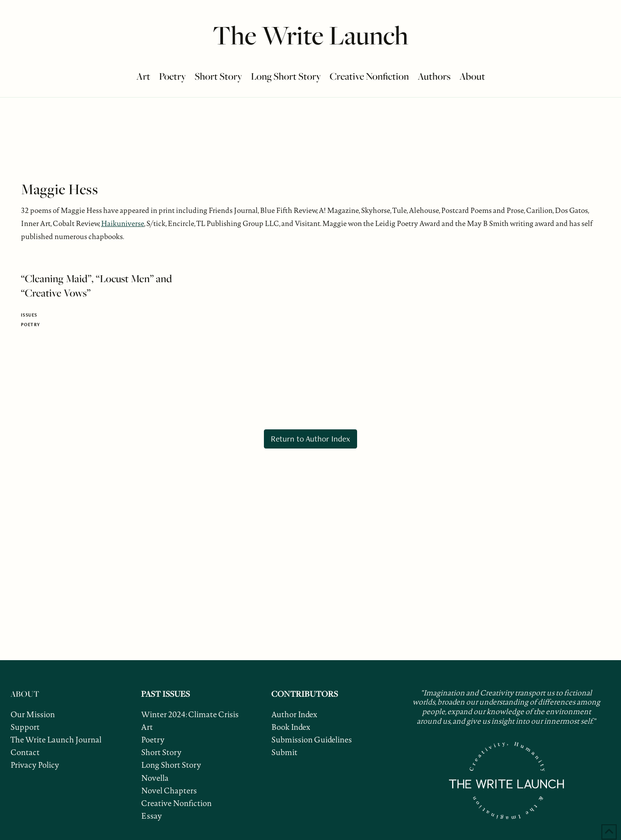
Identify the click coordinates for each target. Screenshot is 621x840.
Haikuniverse (123, 223)
